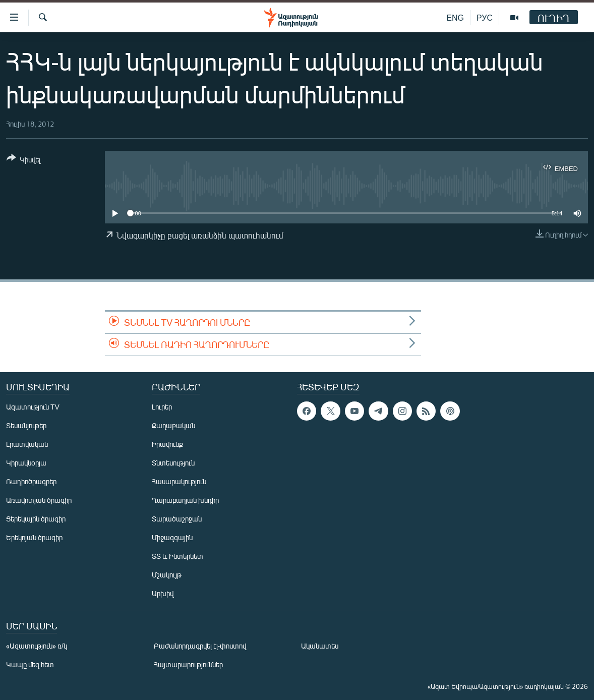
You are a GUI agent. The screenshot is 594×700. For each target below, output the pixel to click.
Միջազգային (172, 537)
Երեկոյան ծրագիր (34, 537)
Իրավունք (167, 444)
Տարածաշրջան (177, 519)
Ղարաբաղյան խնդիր (185, 500)
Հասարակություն (179, 481)
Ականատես (320, 646)
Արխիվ (163, 593)
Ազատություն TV (33, 407)
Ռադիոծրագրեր (31, 481)
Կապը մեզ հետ (30, 664)
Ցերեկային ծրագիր (36, 519)
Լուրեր (162, 407)
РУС (485, 17)
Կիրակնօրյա (26, 463)
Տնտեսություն (173, 463)
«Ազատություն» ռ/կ (37, 646)
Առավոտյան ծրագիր (39, 500)
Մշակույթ (167, 575)
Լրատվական (27, 444)
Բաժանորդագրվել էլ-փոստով (200, 646)
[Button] (23, 161)
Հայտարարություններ (188, 664)
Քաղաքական (173, 425)
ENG (455, 17)
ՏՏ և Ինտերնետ (177, 556)
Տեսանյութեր (26, 425)
